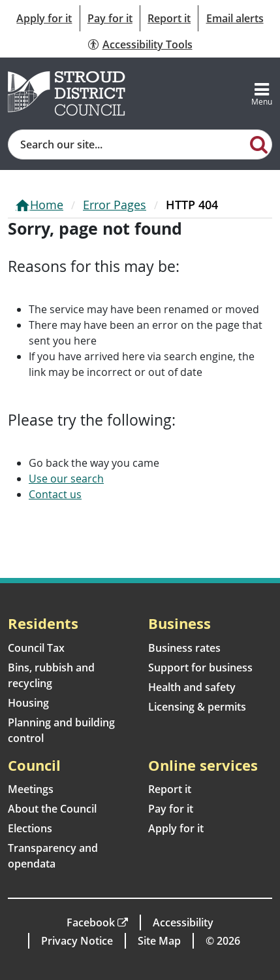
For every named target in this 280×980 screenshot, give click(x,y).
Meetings (31, 789)
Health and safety (192, 687)
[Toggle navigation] (262, 93)
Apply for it (44, 18)
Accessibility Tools (148, 44)
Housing (28, 703)
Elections (30, 828)
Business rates (184, 648)
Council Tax (36, 648)
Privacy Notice (77, 941)
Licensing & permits (197, 707)
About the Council (52, 809)
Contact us (55, 494)
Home (47, 205)
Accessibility (183, 922)
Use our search (66, 479)
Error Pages (115, 205)
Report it (169, 18)
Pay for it (110, 18)
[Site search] (127, 144)
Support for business (200, 667)
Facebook (91, 922)
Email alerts (235, 18)
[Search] (259, 144)
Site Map (159, 941)
